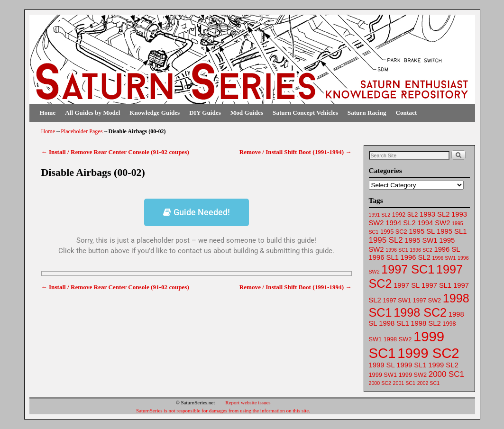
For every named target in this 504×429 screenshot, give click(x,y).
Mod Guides (247, 113)
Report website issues (248, 402)
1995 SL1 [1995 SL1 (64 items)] (452, 231)
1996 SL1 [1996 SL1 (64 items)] (384, 257)
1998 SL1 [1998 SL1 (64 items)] (394, 323)
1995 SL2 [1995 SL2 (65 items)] (386, 240)
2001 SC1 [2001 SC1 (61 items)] (404, 383)
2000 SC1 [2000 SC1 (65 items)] (446, 374)
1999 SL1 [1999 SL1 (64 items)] (411, 365)
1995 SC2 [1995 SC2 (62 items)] (394, 232)
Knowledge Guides (155, 113)
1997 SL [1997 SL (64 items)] (407, 285)
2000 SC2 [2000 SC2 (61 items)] (380, 383)
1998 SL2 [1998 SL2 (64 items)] (426, 323)
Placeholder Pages (82, 131)
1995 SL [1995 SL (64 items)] (422, 231)
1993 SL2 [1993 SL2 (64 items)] (435, 214)
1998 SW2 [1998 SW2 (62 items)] (398, 339)
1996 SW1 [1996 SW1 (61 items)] (444, 258)
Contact (407, 113)
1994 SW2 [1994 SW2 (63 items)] (434, 223)
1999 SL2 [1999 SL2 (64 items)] (443, 365)
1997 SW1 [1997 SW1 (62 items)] (397, 300)
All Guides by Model (92, 113)
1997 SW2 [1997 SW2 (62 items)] (427, 300)
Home (48, 113)
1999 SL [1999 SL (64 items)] (382, 365)
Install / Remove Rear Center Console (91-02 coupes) (115, 152)
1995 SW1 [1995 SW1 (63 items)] (421, 240)
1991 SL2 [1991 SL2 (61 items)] (380, 215)
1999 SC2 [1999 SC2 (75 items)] (428, 353)
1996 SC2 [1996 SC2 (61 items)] (421, 250)
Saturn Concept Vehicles (305, 113)
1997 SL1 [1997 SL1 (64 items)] (436, 285)
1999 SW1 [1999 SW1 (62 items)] (383, 375)
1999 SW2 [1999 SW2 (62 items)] (413, 375)
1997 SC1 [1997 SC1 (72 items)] (408, 269)
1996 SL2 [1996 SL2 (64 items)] (416, 257)
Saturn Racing (367, 113)
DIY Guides (205, 113)
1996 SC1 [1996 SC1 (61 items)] (397, 250)
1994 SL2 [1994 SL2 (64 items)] (400, 223)
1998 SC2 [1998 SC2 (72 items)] (420, 312)
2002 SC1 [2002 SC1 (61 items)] (428, 383)
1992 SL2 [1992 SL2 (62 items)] (405, 214)
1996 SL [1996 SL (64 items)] (447, 249)
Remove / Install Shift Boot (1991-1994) (296, 152)
